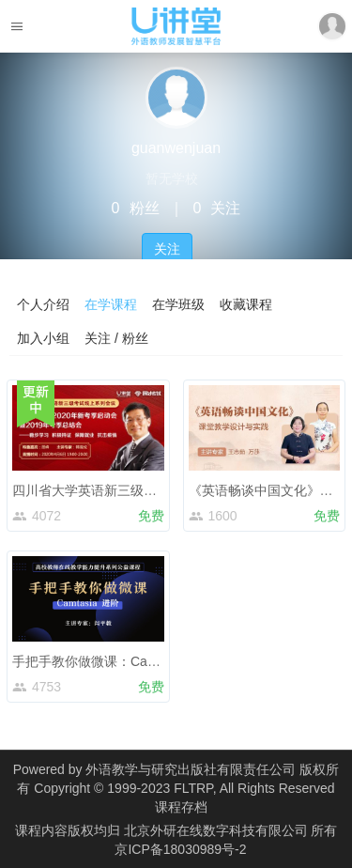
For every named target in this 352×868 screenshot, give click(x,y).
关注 (167, 249)
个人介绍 (43, 304)
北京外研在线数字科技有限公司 (218, 830)
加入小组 (43, 338)
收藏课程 (246, 304)
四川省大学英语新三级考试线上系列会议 (130, 490)
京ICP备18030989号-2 (180, 849)
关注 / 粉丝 (116, 338)
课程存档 (181, 807)
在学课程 (111, 304)
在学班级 (178, 304)
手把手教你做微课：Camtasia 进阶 (114, 661)
